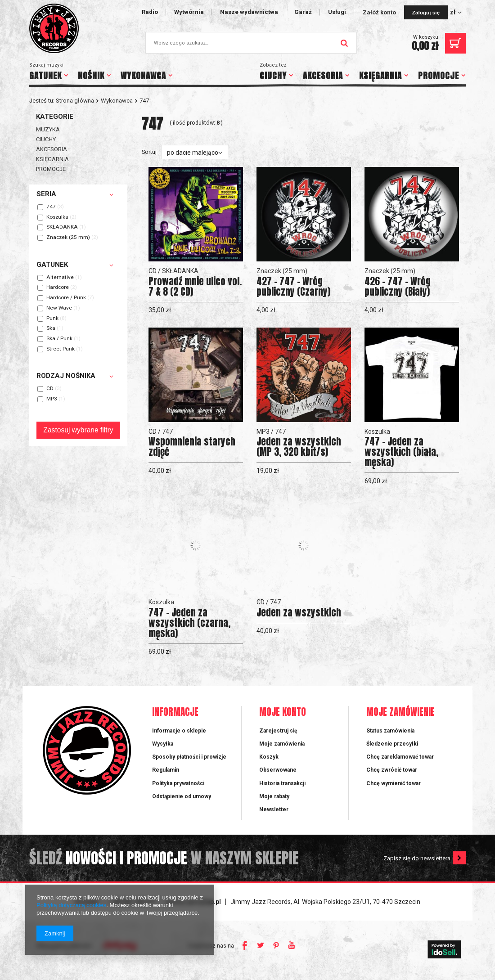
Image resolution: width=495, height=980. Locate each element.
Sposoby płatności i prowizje (189, 757)
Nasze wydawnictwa (249, 12)
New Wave (59, 308)
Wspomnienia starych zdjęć (192, 447)
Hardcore (58, 288)
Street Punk (61, 349)
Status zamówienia (390, 731)
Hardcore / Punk (66, 298)
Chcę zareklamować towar (400, 757)
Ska (51, 328)
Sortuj (149, 152)
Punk (52, 319)
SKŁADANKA (62, 227)
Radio (150, 12)
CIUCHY (273, 76)
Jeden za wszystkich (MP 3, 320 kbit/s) (299, 447)
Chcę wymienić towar (394, 783)
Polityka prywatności (178, 783)
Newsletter (274, 809)
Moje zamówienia (282, 744)
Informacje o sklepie (179, 731)
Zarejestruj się (278, 731)
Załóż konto (380, 12)
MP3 (52, 399)
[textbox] (251, 43)
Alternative (60, 278)
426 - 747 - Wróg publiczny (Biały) (398, 287)
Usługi (337, 12)
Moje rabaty (274, 796)
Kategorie (55, 117)
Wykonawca (117, 101)
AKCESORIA (323, 76)
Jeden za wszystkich (299, 613)
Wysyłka (163, 744)
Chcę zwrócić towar (392, 770)
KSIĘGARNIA (380, 76)
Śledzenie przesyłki (392, 744)
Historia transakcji (282, 783)
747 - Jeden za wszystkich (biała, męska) (401, 452)
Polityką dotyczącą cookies (71, 905)
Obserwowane (278, 770)
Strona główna (75, 101)
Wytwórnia (189, 12)
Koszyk (269, 757)
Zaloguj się (426, 12)
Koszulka (57, 217)
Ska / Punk (59, 339)
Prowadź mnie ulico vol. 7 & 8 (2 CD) (195, 287)
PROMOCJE (439, 76)
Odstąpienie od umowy (182, 796)
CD (50, 389)
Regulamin (166, 770)
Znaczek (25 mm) (68, 238)
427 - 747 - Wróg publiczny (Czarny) (293, 287)
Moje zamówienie (400, 713)
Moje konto (283, 713)
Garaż (303, 12)
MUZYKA (48, 129)
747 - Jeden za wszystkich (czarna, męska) (189, 623)
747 (51, 207)
